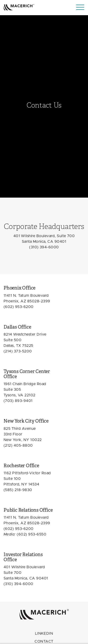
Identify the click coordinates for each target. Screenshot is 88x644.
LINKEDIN (44, 633)
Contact (44, 641)
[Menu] (80, 7)
